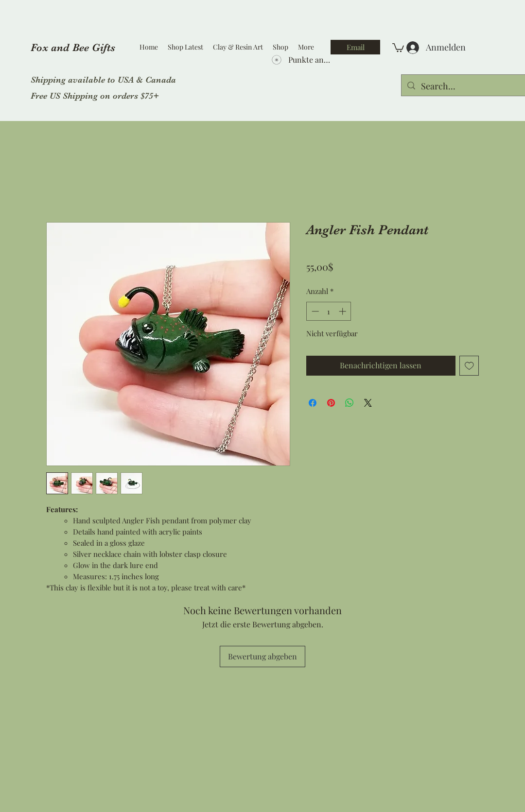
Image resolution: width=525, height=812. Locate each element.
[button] (398, 47)
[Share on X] (368, 403)
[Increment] (343, 311)
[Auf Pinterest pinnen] (331, 403)
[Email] (355, 47)
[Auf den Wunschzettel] (469, 366)
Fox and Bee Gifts (73, 47)
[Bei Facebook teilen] (313, 403)
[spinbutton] (329, 311)
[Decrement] (314, 311)
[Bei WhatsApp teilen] (350, 403)
